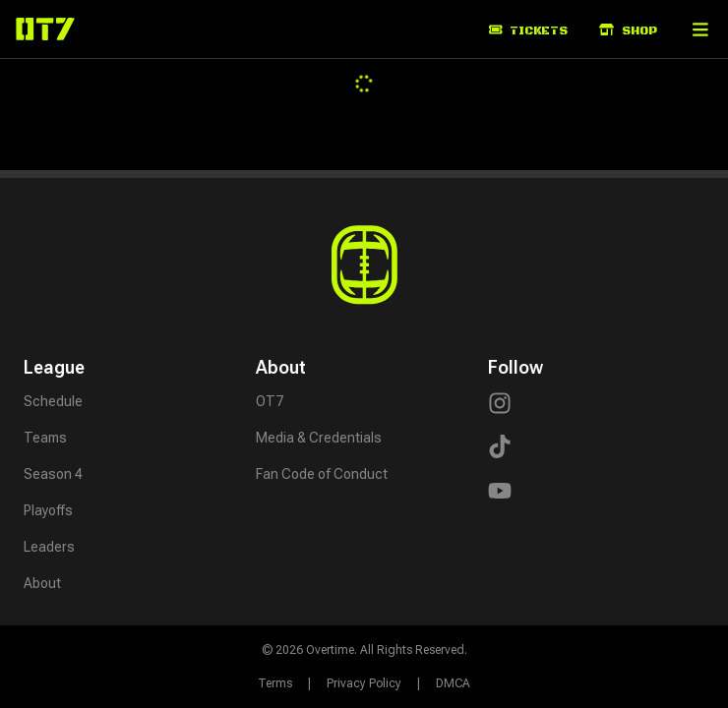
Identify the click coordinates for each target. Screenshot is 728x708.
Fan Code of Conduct (322, 474)
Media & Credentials (319, 438)
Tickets (529, 31)
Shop (628, 31)
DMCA (453, 683)
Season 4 (53, 474)
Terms (275, 683)
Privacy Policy (364, 683)
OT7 (270, 401)
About (42, 583)
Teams (45, 438)
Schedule (53, 401)
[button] (700, 29)
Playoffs (48, 510)
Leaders (49, 547)
